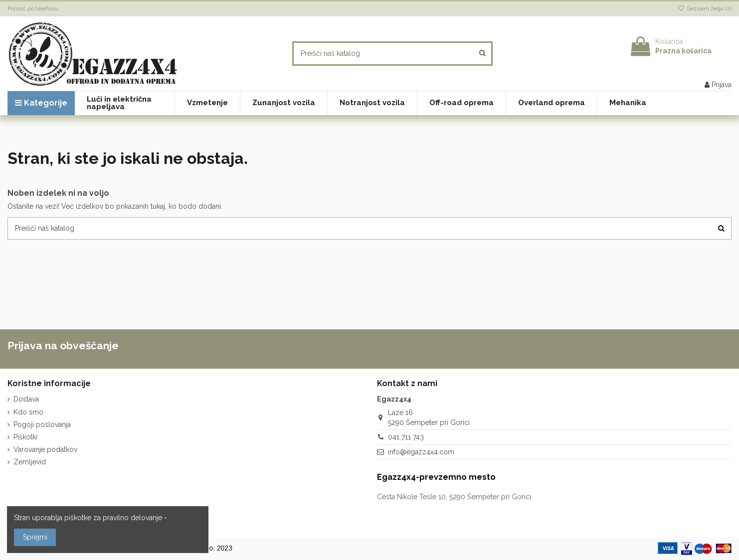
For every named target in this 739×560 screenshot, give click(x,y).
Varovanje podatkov (45, 449)
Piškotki (25, 437)
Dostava (26, 399)
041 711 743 (406, 437)
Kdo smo (28, 412)
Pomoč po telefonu (33, 8)
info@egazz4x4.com (421, 452)
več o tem (185, 518)
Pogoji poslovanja (42, 424)
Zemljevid (30, 462)
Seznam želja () (705, 8)
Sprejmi (35, 537)
